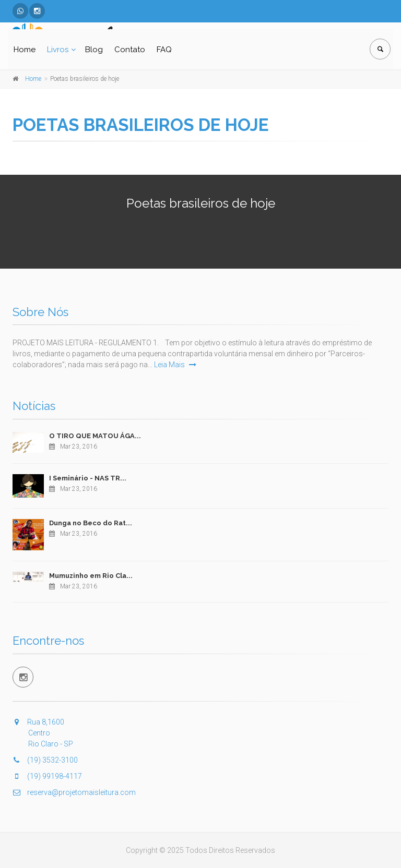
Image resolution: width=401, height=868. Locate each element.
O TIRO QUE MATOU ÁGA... (95, 436)
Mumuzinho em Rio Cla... (91, 576)
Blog (94, 50)
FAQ (164, 50)
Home (25, 50)
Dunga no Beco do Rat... (91, 523)
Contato (130, 50)
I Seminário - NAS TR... (88, 478)
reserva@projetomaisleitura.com (74, 792)
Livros (58, 50)
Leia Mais (175, 365)
